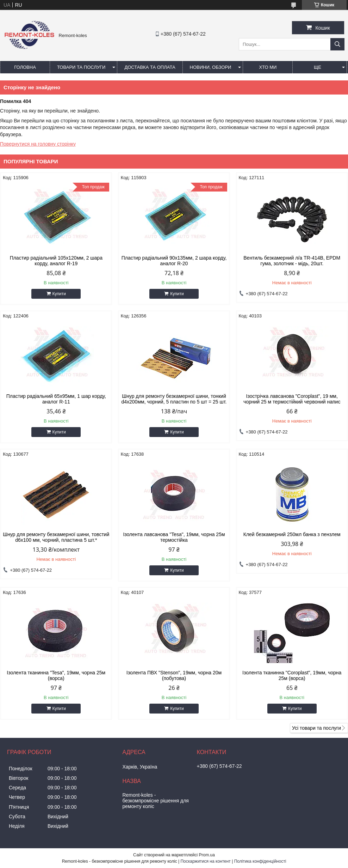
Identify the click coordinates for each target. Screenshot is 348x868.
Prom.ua (207, 855)
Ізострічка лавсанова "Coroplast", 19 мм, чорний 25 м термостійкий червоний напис (292, 399)
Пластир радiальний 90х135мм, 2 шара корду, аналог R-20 (174, 261)
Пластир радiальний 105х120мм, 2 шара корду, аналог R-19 (56, 261)
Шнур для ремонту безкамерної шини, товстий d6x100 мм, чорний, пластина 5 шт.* (56, 537)
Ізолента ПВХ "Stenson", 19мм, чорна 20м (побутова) (174, 675)
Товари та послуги (81, 67)
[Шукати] (337, 44)
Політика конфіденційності (260, 861)
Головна (25, 67)
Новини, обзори (211, 67)
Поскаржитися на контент (205, 861)
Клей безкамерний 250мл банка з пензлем (292, 534)
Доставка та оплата (150, 67)
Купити (59, 294)
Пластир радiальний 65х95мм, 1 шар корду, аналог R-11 (56, 399)
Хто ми (268, 67)
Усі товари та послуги (316, 728)
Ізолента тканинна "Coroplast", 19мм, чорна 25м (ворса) (292, 675)
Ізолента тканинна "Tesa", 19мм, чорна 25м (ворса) (56, 675)
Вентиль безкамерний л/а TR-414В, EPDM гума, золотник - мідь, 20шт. (292, 261)
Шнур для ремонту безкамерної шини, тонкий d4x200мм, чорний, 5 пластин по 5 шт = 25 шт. (174, 399)
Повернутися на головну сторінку (38, 144)
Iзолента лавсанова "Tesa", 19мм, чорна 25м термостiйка (174, 537)
